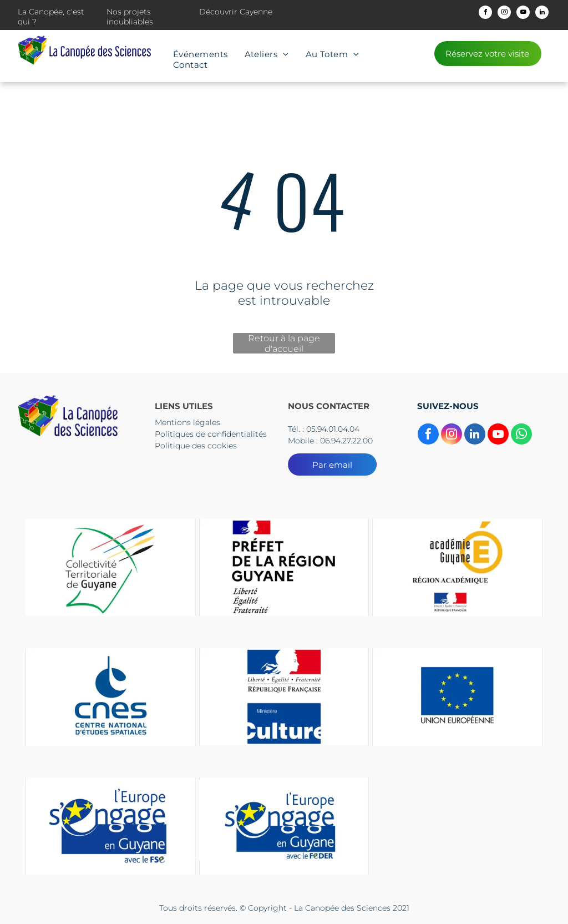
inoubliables (130, 22)
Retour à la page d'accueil (284, 343)
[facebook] (485, 14)
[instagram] (504, 14)
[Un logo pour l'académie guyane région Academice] (457, 567)
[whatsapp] (521, 435)
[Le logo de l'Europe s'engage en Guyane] (111, 826)
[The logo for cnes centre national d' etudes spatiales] (111, 697)
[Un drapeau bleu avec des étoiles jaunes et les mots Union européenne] (457, 697)
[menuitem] (201, 54)
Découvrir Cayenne (236, 12)
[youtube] (523, 14)
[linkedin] (542, 14)
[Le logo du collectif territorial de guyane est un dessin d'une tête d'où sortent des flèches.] (111, 567)
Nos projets (129, 12)
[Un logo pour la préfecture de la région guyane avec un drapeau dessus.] (284, 567)
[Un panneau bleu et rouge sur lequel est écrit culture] (284, 697)
